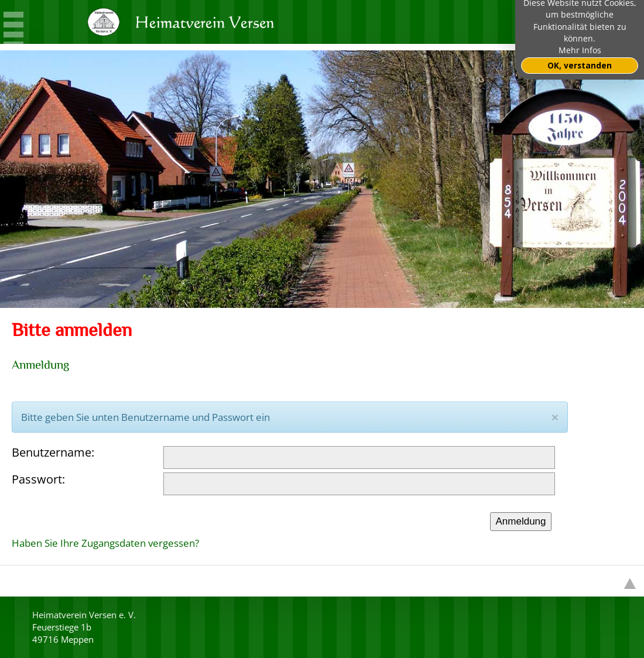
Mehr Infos (580, 50)
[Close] (555, 417)
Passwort (37, 479)
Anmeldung (520, 521)
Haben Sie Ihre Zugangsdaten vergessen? (105, 543)
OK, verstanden (580, 66)
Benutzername (52, 452)
